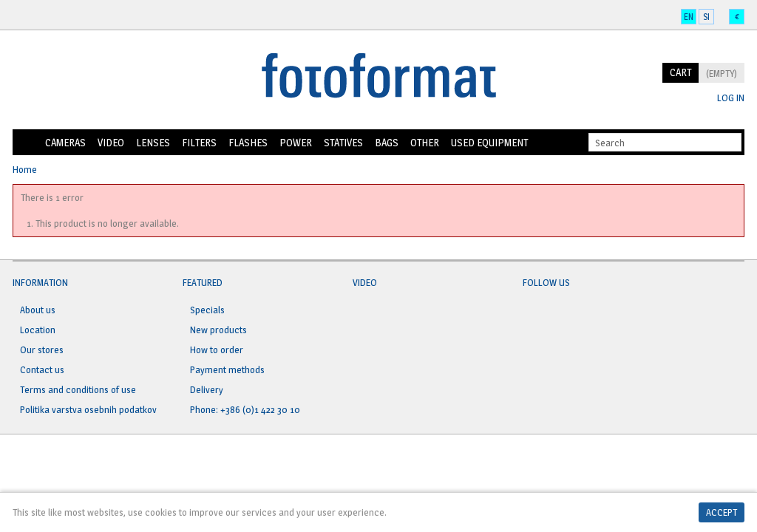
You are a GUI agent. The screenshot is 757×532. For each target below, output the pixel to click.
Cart (680, 72)
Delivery (207, 389)
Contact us (42, 369)
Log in (731, 98)
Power (296, 142)
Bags (387, 142)
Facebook (534, 318)
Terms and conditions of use (78, 389)
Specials (207, 310)
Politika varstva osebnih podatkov (88, 409)
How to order (217, 349)
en (689, 17)
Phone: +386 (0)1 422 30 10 (245, 409)
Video (111, 142)
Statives (343, 142)
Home (26, 143)
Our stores (42, 349)
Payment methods (227, 369)
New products (218, 330)
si (706, 17)
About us (38, 310)
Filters (199, 142)
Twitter (563, 318)
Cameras (65, 142)
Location (38, 330)
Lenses (153, 142)
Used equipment (489, 142)
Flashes (248, 142)
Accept (722, 512)
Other (425, 142)
